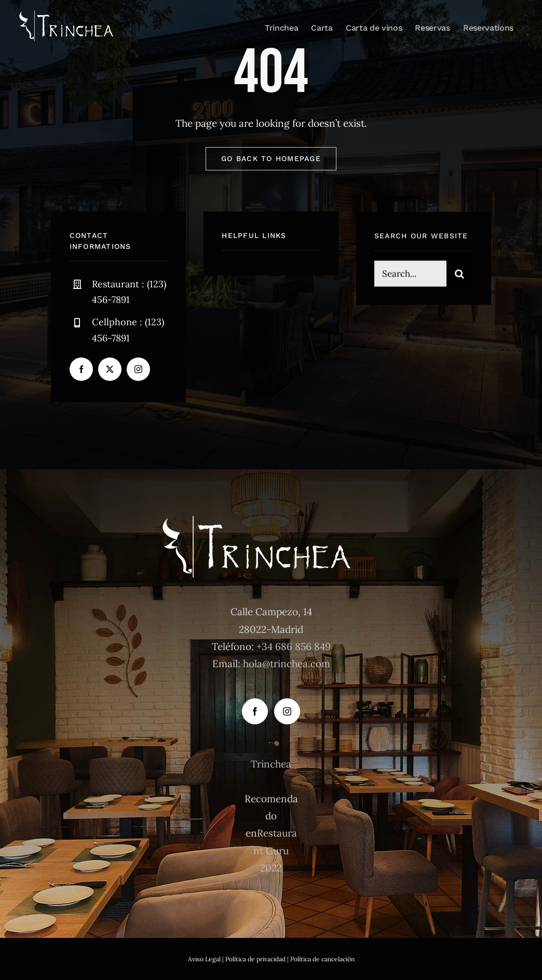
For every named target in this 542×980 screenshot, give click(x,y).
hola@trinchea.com (287, 664)
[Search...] (410, 275)
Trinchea (271, 764)
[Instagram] (287, 711)
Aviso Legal (204, 959)
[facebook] (81, 369)
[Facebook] (255, 711)
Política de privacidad (255, 959)
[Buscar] (459, 275)
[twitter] (110, 369)
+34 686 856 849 (294, 646)
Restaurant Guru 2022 (275, 850)
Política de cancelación (322, 959)
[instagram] (138, 369)
